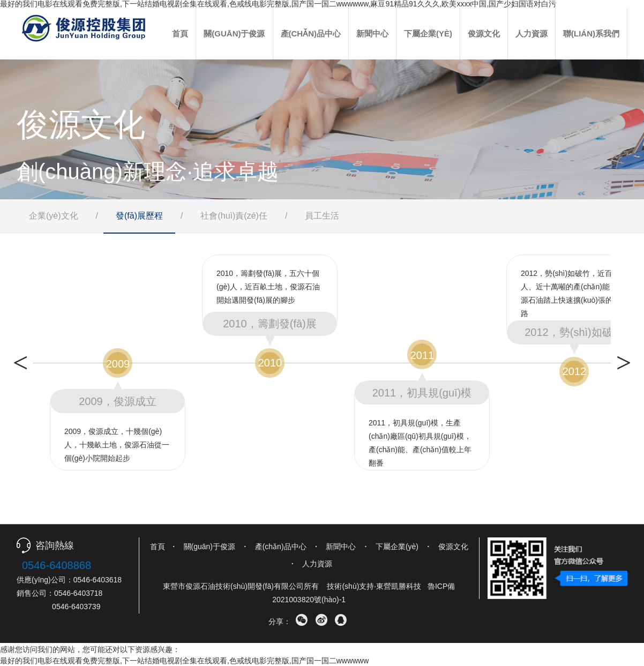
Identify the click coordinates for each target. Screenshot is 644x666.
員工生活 (322, 216)
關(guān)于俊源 (234, 33)
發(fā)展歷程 (139, 216)
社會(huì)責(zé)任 (234, 216)
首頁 (180, 33)
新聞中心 (372, 33)
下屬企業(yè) (428, 33)
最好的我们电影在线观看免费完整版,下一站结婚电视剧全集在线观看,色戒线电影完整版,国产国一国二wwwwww (184, 661)
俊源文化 (484, 33)
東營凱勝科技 (399, 586)
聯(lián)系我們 (591, 33)
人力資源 (531, 33)
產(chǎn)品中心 (311, 33)
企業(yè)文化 (54, 216)
